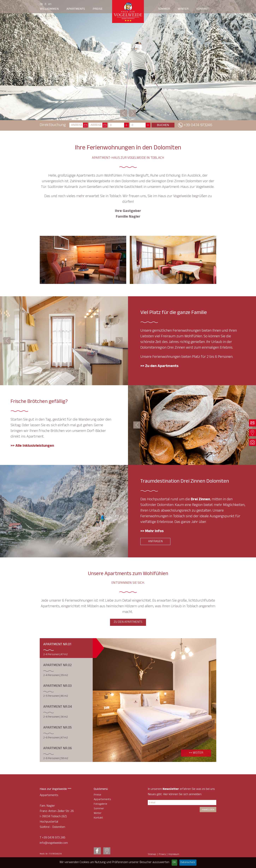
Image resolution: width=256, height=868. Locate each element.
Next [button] (132, 113)
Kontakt (203, 9)
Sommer (164, 9)
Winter (183, 9)
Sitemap (152, 855)
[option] (128, 60)
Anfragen (155, 542)
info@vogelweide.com (54, 843)
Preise (98, 9)
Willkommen (49, 9)
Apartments (76, 9)
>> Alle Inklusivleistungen (32, 446)
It (46, 4)
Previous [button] (124, 113)
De (41, 4)
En (50, 4)
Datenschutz (188, 863)
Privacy (162, 855)
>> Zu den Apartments (159, 366)
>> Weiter (196, 753)
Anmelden (208, 810)
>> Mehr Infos (152, 531)
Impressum (174, 855)
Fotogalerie (100, 804)
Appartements (102, 800)
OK (174, 863)
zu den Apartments (128, 622)
